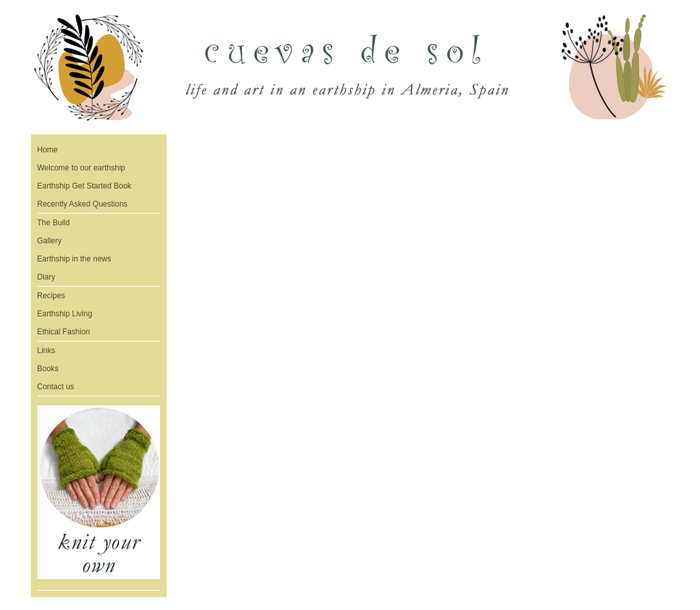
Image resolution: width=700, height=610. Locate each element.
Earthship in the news (75, 259)
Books (48, 369)
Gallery (50, 241)
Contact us (56, 387)
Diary (46, 277)
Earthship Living (65, 314)
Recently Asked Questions (83, 204)
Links (46, 351)
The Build (54, 223)
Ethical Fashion (64, 332)
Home (48, 150)
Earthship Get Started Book (85, 186)
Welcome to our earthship (82, 168)
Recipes (51, 296)
